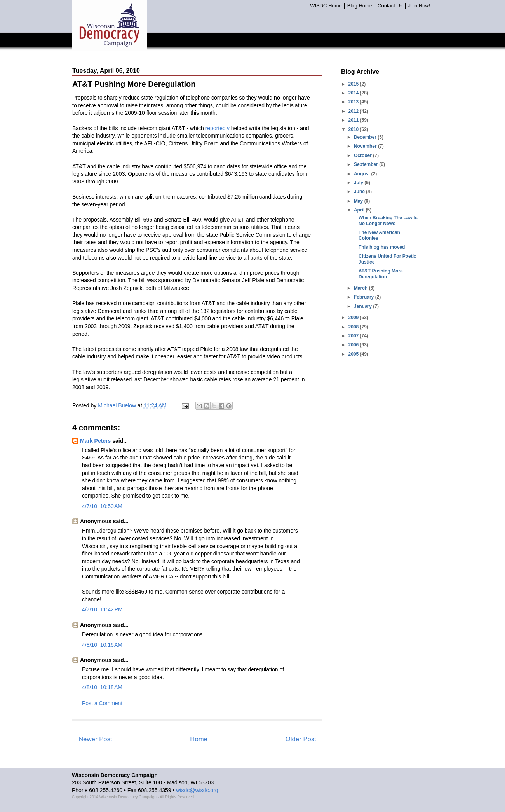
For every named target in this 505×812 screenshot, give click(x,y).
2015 (354, 84)
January (363, 306)
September (367, 164)
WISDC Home (326, 6)
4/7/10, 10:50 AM (102, 506)
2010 (354, 129)
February (365, 297)
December (366, 137)
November (366, 146)
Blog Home (360, 6)
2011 (354, 120)
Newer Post (95, 739)
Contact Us (390, 6)
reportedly (218, 128)
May (359, 201)
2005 (354, 354)
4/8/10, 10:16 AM (102, 645)
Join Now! (419, 6)
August (363, 174)
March (361, 288)
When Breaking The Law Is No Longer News (388, 220)
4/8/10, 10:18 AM (102, 687)
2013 (354, 102)
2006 (354, 345)
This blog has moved (382, 247)
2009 (354, 318)
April (360, 210)
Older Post (301, 739)
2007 (354, 336)
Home (199, 739)
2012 (354, 111)
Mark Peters (95, 441)
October (363, 155)
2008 (354, 327)
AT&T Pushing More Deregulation (381, 274)
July (359, 183)
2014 (354, 93)
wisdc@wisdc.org (197, 790)
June (360, 192)
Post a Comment (102, 703)
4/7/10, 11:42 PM (102, 609)
